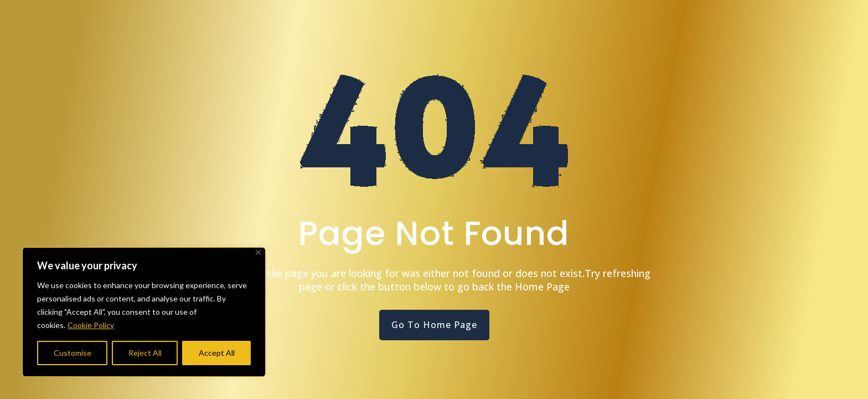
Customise (73, 353)
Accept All (217, 353)
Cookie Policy (91, 325)
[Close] (258, 252)
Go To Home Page (434, 325)
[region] (144, 312)
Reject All (145, 353)
